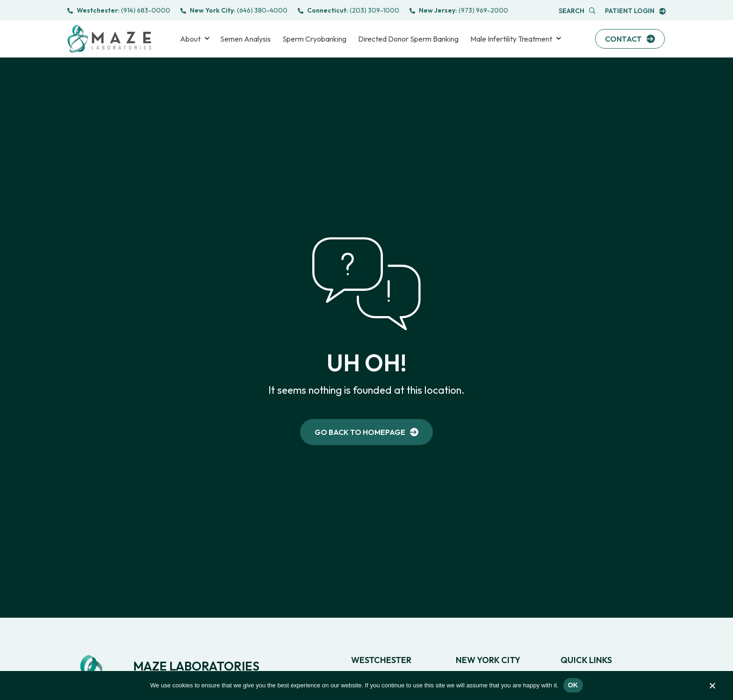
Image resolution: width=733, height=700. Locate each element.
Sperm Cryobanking (314, 39)
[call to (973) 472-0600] (459, 11)
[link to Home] (366, 437)
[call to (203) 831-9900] (349, 11)
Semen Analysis (245, 39)
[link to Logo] (109, 39)
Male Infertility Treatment (511, 39)
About (190, 39)
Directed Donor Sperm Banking (408, 39)
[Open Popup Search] (577, 11)
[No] (712, 688)
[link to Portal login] (635, 11)
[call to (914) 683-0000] (119, 11)
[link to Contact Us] (630, 39)
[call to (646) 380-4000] (234, 11)
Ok (573, 685)
